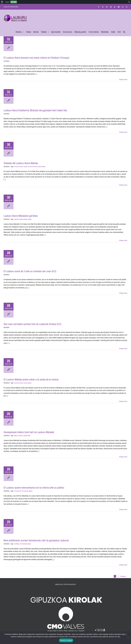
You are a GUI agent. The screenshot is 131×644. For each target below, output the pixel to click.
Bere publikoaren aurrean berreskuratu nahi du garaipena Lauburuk (36, 540)
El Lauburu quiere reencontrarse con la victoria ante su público (34, 488)
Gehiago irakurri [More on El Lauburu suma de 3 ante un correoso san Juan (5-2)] (123, 293)
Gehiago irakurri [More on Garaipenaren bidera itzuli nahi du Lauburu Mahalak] (123, 457)
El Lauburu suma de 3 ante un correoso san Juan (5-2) (30, 271)
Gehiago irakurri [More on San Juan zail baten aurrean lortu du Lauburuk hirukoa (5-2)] (123, 349)
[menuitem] (2, 2)
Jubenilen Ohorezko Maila (20, 219)
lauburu (44, 167)
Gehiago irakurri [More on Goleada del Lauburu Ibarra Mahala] (123, 185)
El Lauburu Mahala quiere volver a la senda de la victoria (31, 379)
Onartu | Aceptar (66, 640)
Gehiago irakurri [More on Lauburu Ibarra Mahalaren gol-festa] (123, 240)
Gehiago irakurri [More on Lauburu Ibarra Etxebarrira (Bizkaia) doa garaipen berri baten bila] (123, 132)
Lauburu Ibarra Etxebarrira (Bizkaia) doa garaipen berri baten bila (35, 110)
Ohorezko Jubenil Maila (24, 436)
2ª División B (17, 491)
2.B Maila (16, 544)
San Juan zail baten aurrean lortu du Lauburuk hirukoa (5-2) (32, 324)
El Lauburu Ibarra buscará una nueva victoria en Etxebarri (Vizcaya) (36, 58)
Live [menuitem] (15, 2)
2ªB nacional (25, 491)
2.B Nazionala (23, 544)
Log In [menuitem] (7, 2)
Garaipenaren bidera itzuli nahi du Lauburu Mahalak (29, 432)
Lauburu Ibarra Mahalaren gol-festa (21, 216)
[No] (128, 638)
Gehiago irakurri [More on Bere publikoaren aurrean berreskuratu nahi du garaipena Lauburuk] (123, 565)
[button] (124, 31)
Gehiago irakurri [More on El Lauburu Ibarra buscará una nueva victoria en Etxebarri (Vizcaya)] (123, 79)
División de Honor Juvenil (20, 167)
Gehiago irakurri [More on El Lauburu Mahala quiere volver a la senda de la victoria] (123, 401)
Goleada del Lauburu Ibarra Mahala (21, 163)
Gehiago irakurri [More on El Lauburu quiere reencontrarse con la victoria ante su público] (123, 509)
